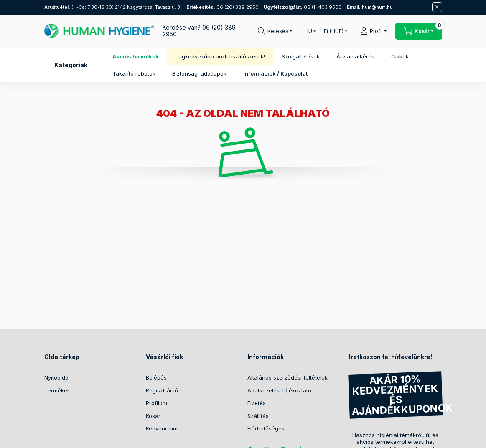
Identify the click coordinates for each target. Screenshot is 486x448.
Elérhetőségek (266, 428)
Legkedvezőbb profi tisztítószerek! (220, 56)
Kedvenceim (162, 428)
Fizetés (257, 403)
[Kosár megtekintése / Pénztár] (419, 31)
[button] (66, 65)
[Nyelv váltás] (308, 31)
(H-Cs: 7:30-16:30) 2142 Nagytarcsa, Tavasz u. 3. (113, 7)
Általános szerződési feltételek (288, 377)
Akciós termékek (136, 56)
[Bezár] (437, 7)
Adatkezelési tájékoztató (279, 390)
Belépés (156, 377)
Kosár (153, 416)
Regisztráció (162, 390)
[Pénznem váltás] (334, 31)
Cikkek (400, 56)
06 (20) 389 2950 (223, 7)
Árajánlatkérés (355, 56)
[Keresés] (275, 31)
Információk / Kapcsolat (275, 73)
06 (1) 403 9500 (303, 7)
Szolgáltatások (301, 56)
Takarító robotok (134, 73)
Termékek (57, 390)
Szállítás (258, 416)
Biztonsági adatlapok (199, 73)
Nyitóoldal (57, 377)
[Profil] (373, 31)
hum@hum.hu (370, 7)
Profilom (156, 403)
